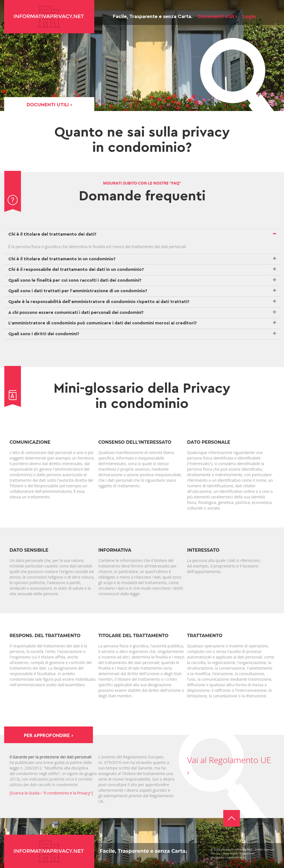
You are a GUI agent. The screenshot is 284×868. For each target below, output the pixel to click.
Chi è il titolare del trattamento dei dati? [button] (52, 234)
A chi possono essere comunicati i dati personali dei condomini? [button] (76, 312)
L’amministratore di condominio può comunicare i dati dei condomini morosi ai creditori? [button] (103, 323)
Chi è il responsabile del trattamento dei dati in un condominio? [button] (76, 269)
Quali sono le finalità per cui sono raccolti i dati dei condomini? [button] (75, 280)
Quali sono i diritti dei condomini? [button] (44, 334)
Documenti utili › (218, 16)
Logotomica (233, 857)
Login (249, 16)
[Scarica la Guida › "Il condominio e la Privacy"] (51, 793)
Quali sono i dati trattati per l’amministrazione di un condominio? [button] (78, 291)
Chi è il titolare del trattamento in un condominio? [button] (62, 259)
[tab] (142, 234)
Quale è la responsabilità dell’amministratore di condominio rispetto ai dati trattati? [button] (99, 302)
